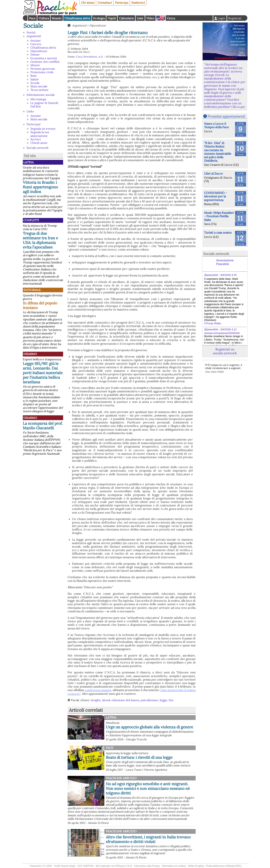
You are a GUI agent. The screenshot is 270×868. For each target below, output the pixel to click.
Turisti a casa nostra (218, 232)
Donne (35, 54)
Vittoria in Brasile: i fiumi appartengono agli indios (40, 187)
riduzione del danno (125, 700)
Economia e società (44, 58)
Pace (32, 18)
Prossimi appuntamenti (226, 116)
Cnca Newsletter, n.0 (89, 57)
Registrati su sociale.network (225, 351)
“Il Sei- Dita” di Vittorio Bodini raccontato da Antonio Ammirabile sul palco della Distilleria (218, 152)
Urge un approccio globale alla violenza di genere (149, 727)
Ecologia (99, 18)
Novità (31, 32)
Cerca (171, 18)
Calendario (127, 18)
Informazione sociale (41, 95)
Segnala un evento (43, 129)
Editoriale (32, 290)
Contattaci (105, 3)
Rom (33, 76)
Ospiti (112, 18)
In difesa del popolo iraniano (40, 305)
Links (30, 111)
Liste (140, 18)
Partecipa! (33, 124)
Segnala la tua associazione (40, 134)
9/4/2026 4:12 (229, 329)
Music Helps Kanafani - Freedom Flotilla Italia (219, 216)
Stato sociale (39, 86)
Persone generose (43, 69)
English (161, 18)
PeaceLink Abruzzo (121, 778)
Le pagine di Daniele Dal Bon (44, 105)
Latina (29, 162)
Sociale (33, 26)
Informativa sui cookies (174, 866)
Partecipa (122, 3)
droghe (96, 700)
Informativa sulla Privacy (147, 866)
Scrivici (36, 139)
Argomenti (34, 36)
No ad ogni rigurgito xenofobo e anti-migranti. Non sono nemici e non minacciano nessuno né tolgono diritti (148, 788)
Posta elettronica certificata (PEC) (224, 866)
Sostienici (138, 3)
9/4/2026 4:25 (229, 275)
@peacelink (211, 275)
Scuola (35, 83)
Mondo (57, 18)
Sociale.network (38, 148)
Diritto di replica (196, 866)
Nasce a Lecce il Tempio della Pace (217, 125)
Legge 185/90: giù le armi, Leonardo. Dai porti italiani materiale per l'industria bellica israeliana (43, 373)
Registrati (235, 18)
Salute (35, 79)
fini (171, 700)
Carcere (36, 44)
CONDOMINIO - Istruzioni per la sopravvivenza (215, 196)
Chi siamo (88, 3)
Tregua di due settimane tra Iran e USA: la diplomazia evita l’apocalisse (40, 240)
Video (150, 18)
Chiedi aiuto (39, 143)
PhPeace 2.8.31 (124, 866)
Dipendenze (39, 51)
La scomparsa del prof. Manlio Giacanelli (43, 426)
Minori (35, 65)
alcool (106, 700)
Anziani (36, 40)
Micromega (38, 99)
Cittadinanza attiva (77, 18)
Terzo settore (39, 90)
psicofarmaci (150, 700)
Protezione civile (42, 72)
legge (164, 700)
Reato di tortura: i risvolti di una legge (139, 757)
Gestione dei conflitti (45, 62)
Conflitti (31, 220)
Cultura (44, 18)
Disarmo (30, 354)
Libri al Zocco (213, 173)
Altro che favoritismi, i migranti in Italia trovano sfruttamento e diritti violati (148, 839)
